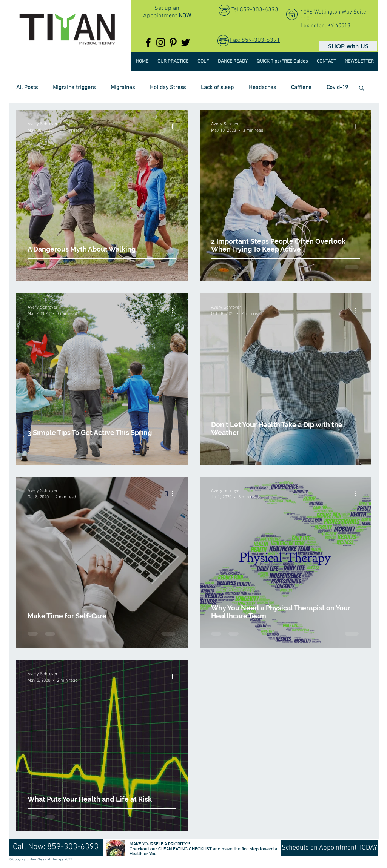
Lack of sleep (217, 88)
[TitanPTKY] (148, 42)
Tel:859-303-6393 (255, 10)
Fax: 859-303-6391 (255, 40)
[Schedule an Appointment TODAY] (329, 848)
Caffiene (301, 88)
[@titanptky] (161, 42)
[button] (362, 88)
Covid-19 (337, 88)
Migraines (123, 88)
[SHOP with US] (348, 46)
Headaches (262, 88)
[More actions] (175, 127)
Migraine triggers (74, 88)
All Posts (27, 88)
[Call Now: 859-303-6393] (56, 847)
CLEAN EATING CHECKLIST (185, 849)
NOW (185, 16)
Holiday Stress (168, 88)
